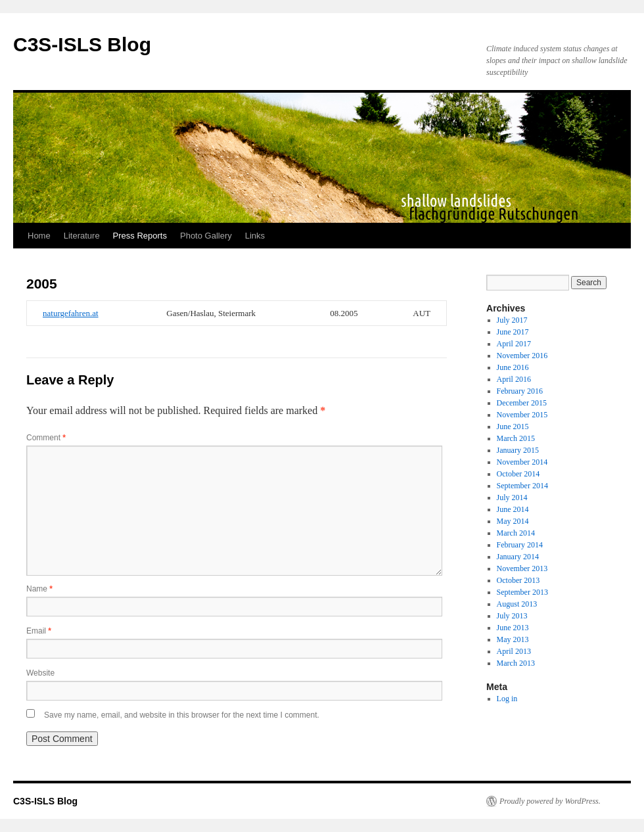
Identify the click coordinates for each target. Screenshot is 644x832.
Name (39, 589)
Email (39, 631)
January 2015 (518, 450)
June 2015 (513, 427)
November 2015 (522, 415)
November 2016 (522, 356)
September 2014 (522, 486)
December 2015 (522, 403)
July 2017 (512, 320)
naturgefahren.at (71, 313)
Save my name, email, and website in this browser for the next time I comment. (182, 715)
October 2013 (518, 580)
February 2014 (520, 545)
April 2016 (514, 379)
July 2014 (512, 497)
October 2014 (518, 474)
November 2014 (522, 462)
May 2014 (513, 521)
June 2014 (513, 509)
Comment (46, 438)
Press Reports (140, 236)
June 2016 (513, 367)
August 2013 (517, 604)
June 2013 (513, 628)
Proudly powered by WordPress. (550, 801)
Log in (507, 699)
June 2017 (513, 332)
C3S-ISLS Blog (82, 44)
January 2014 (518, 557)
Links (255, 236)
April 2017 (514, 344)
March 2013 (516, 663)
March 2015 (516, 438)
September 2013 (522, 592)
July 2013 (512, 616)
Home (39, 236)
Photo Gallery (206, 236)
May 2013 (513, 639)
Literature (82, 236)
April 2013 (514, 651)
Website (40, 673)
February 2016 (520, 391)
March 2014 (516, 533)
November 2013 (522, 568)
